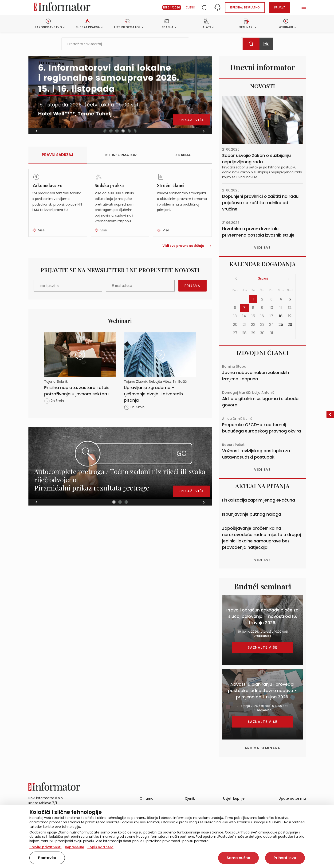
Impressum (75, 847)
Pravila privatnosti (45, 847)
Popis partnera (100, 847)
